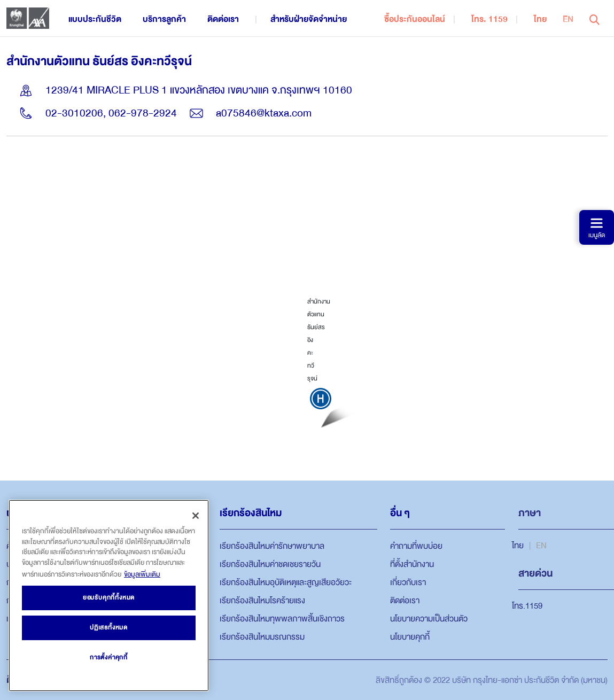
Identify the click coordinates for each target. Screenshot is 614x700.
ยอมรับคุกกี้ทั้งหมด (109, 598)
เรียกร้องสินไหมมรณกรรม (262, 637)
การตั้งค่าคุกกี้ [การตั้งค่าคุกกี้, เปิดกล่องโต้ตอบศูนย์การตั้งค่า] (109, 658)
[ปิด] (196, 516)
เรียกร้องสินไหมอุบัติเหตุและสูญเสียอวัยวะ (286, 582)
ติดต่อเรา (405, 601)
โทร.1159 (527, 606)
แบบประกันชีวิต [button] (95, 19)
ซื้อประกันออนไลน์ (415, 19)
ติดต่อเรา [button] (223, 19)
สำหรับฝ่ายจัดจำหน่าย (309, 19)
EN (568, 19)
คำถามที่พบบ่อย (416, 546)
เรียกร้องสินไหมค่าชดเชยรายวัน (270, 564)
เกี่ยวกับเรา (408, 582)
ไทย (540, 19)
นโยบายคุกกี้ (410, 637)
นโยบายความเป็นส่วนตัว (429, 619)
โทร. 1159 (489, 19)
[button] (594, 18)
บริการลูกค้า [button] (164, 19)
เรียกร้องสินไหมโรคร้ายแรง (262, 601)
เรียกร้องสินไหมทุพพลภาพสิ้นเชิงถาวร (282, 619)
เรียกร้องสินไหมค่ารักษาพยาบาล (272, 546)
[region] (109, 596)
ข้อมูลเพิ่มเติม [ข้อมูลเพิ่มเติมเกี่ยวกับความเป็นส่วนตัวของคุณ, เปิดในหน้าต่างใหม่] (142, 574)
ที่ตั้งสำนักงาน (412, 564)
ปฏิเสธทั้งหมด (109, 628)
